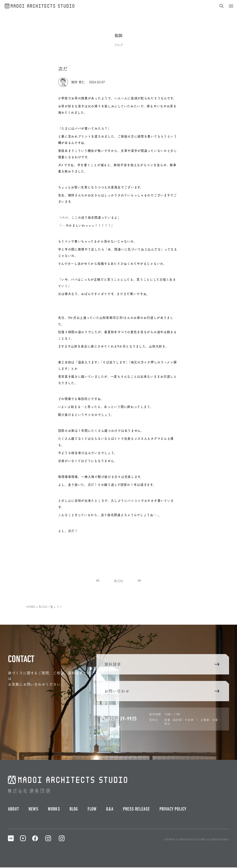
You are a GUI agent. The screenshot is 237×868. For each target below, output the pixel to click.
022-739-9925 (120, 719)
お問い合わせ (162, 691)
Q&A (110, 810)
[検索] (221, 6)
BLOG (119, 581)
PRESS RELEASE (136, 810)
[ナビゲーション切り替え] (231, 6)
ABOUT (14, 810)
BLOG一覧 (46, 607)
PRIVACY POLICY (173, 810)
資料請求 (162, 664)
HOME (31, 607)
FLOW (92, 810)
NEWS (33, 810)
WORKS (54, 810)
